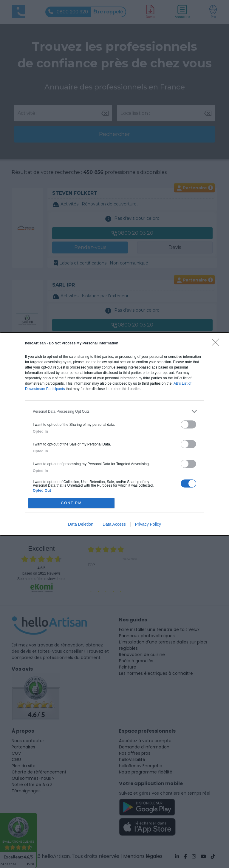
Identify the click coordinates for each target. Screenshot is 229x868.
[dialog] (114, 434)
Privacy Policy (148, 524)
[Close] (217, 344)
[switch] (188, 424)
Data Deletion (81, 524)
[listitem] (114, 411)
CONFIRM (71, 503)
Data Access (114, 524)
